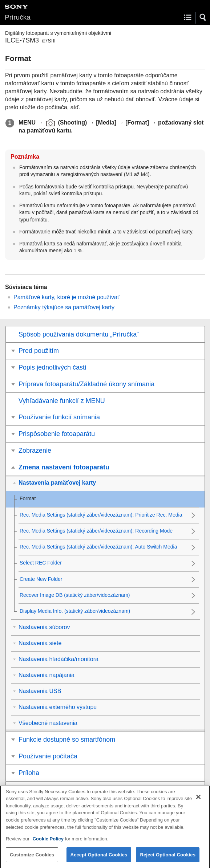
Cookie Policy (49, 845)
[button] (203, 17)
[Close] (198, 803)
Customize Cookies (32, 860)
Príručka (18, 17)
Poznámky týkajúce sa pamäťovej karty (64, 307)
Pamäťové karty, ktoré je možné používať (66, 297)
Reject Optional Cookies (168, 860)
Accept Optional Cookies (99, 860)
